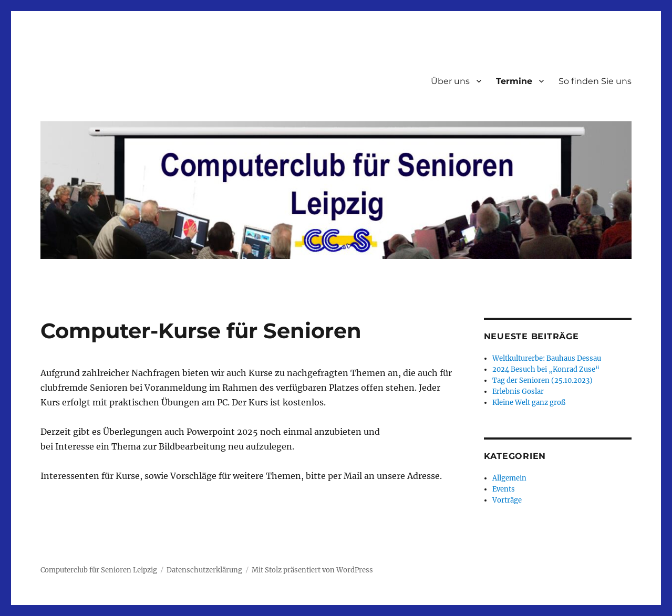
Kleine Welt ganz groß (529, 403)
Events (504, 489)
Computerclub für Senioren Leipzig (99, 570)
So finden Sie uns (595, 81)
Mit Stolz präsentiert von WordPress (312, 570)
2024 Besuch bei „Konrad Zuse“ (546, 369)
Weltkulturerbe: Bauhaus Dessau (547, 358)
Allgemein (509, 478)
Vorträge (507, 500)
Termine (514, 81)
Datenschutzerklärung (204, 570)
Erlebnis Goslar (518, 391)
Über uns (450, 81)
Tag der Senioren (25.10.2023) (542, 380)
